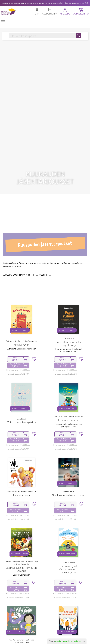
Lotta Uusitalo (69, 547)
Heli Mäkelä (69, 475)
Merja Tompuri (69, 627)
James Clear (69, 322)
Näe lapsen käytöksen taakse (69, 479)
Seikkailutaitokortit (21, 559)
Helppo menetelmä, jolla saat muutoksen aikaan (69, 334)
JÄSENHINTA (45, 259)
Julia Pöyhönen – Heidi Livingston (22, 475)
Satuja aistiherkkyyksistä (21, 637)
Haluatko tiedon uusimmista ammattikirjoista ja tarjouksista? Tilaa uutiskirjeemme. (43, 3)
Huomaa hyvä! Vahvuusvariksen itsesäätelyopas (69, 553)
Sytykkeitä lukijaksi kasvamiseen (21, 333)
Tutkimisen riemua (69, 404)
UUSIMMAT (19, 259)
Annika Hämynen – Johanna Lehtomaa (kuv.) (21, 625)
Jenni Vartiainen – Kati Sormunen (69, 400)
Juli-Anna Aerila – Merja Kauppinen (22, 325)
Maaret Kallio (21, 403)
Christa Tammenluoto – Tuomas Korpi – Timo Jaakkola (21, 547)
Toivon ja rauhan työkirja (22, 406)
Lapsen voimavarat (69, 630)
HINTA (35, 259)
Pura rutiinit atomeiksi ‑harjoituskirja (69, 327)
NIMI (28, 259)
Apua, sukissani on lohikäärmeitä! (22, 631)
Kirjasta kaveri (21, 329)
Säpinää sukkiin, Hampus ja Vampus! (21, 553)
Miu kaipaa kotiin (22, 479)
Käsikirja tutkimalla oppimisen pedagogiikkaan (69, 409)
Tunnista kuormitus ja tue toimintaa (69, 634)
